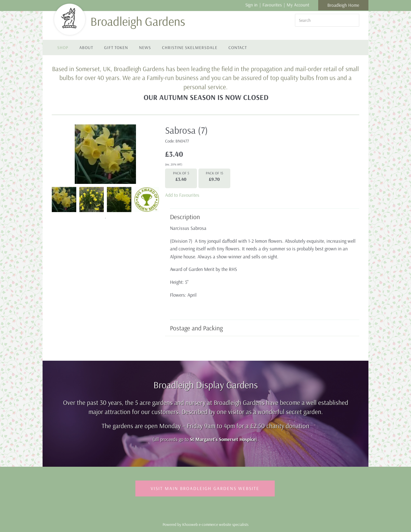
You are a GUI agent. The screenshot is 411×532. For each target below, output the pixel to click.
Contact (238, 47)
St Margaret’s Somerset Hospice (223, 439)
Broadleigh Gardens (138, 21)
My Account (298, 5)
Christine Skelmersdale (190, 47)
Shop (63, 47)
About (86, 47)
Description (262, 217)
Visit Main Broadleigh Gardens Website (205, 488)
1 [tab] (105, 218)
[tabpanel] (64, 199)
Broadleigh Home (343, 5)
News (145, 47)
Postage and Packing (262, 328)
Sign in (251, 5)
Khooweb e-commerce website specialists (215, 524)
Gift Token (116, 47)
